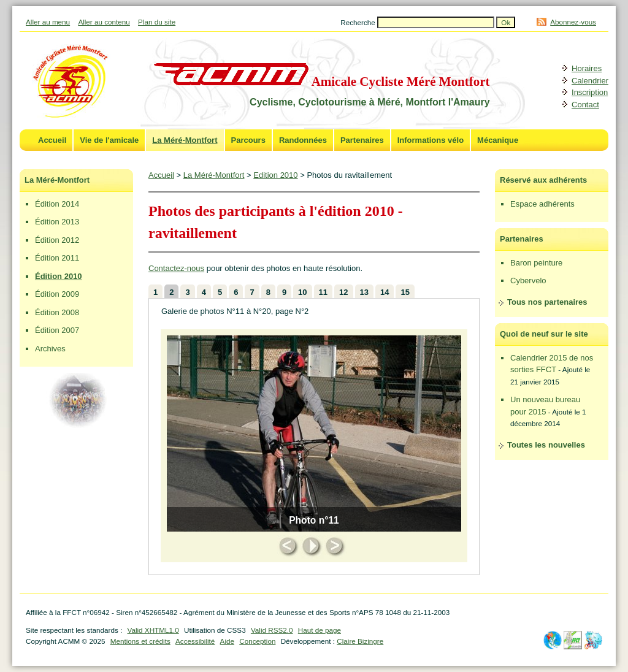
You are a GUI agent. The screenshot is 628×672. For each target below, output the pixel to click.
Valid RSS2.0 (272, 630)
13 (364, 292)
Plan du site (157, 22)
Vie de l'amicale (109, 140)
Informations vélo (431, 140)
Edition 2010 (275, 175)
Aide (227, 641)
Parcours (248, 140)
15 (405, 292)
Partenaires (362, 140)
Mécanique (498, 140)
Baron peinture (536, 263)
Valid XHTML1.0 (153, 630)
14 (385, 292)
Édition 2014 (57, 204)
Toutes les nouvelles (546, 445)
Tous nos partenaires (547, 302)
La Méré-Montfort (185, 140)
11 (323, 292)
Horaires (587, 68)
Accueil (52, 140)
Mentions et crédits (140, 641)
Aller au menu (48, 22)
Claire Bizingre (360, 641)
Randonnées (303, 140)
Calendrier (590, 81)
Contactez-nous (176, 268)
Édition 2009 (57, 294)
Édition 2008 (57, 312)
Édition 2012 (57, 240)
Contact (585, 105)
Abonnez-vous (573, 22)
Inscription (590, 92)
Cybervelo (528, 281)
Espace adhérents (542, 204)
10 (302, 292)
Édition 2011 (57, 258)
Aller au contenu (104, 22)
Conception (257, 641)
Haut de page (320, 630)
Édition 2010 (59, 276)
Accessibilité (195, 641)
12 (343, 292)
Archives (50, 349)
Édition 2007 (57, 330)
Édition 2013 (57, 222)
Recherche (359, 22)
